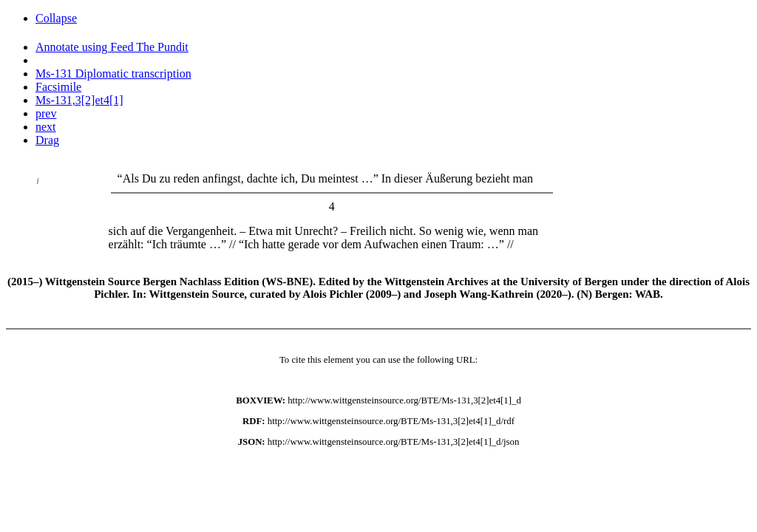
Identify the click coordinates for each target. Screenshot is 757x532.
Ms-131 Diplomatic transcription (113, 74)
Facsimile (58, 87)
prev (46, 113)
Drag (47, 140)
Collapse (56, 18)
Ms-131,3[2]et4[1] (79, 100)
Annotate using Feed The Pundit (112, 47)
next (46, 127)
